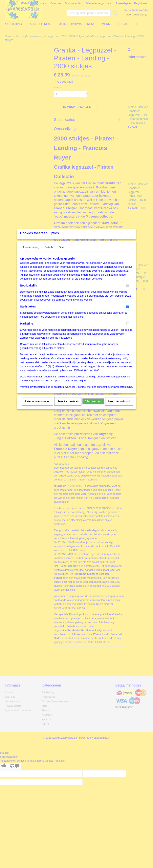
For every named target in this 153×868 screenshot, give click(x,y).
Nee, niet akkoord (119, 407)
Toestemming (31, 252)
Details (49, 252)
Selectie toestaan (68, 407)
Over (62, 252)
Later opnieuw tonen (38, 407)
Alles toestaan (93, 407)
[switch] (128, 291)
